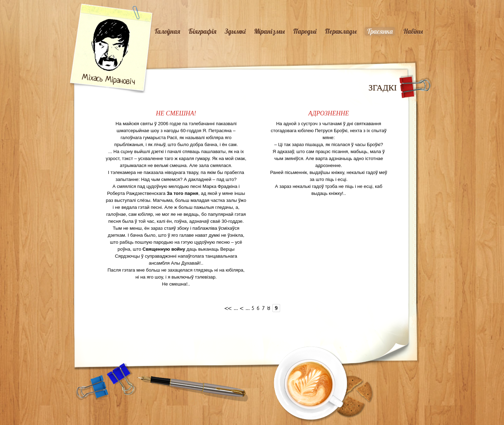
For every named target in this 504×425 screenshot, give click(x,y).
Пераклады (341, 31)
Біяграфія (202, 31)
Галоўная (167, 31)
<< (228, 309)
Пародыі (305, 31)
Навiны (413, 31)
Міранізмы (269, 31)
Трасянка (380, 31)
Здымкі (235, 31)
